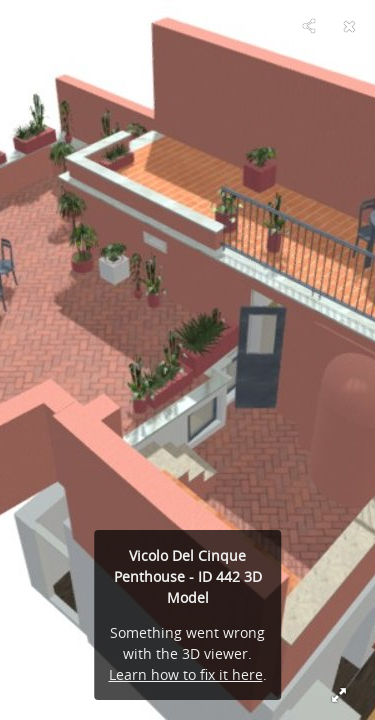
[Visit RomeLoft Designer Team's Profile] (26, 26)
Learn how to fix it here (186, 674)
